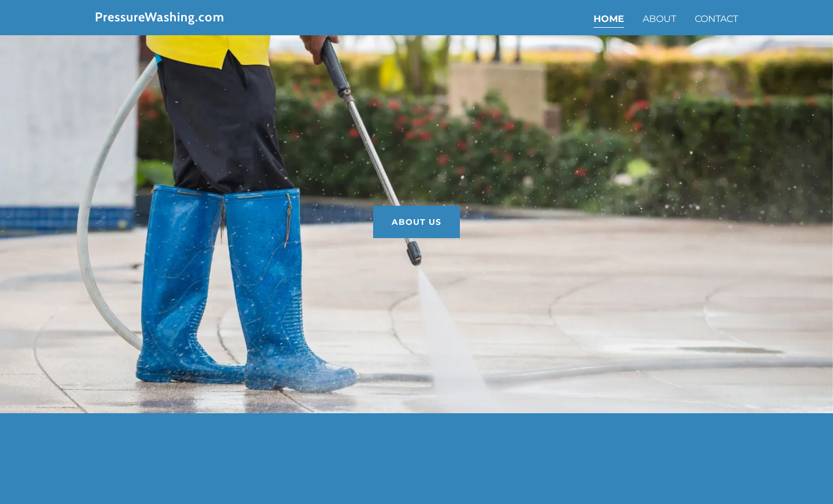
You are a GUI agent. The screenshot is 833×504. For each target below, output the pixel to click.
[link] (207, 18)
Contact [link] (716, 19)
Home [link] (609, 19)
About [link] (659, 19)
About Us (417, 222)
